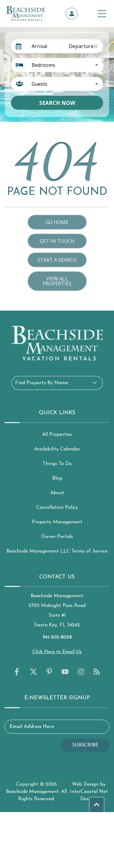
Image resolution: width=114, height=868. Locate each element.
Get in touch (57, 241)
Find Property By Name (42, 383)
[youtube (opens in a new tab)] (65, 672)
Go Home (57, 222)
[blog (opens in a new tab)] (97, 672)
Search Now (57, 103)
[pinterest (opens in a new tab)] (49, 672)
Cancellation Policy (57, 508)
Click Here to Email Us (57, 652)
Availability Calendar (57, 449)
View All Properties (57, 281)
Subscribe (85, 745)
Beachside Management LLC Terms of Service (57, 551)
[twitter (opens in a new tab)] (33, 672)
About (57, 493)
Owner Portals (57, 537)
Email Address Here (32, 727)
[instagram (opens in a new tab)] (81, 672)
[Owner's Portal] (72, 14)
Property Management (57, 522)
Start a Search (57, 260)
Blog (57, 478)
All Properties (57, 435)
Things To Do (57, 464)
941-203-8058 (57, 637)
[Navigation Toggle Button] (102, 14)
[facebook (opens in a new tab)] (18, 672)
